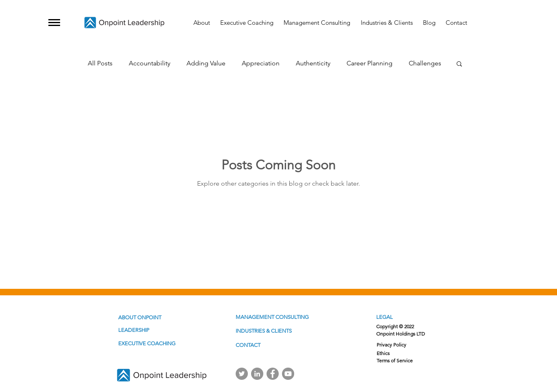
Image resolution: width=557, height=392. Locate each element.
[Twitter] (242, 374)
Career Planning (370, 63)
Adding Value (206, 63)
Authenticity (313, 63)
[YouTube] (288, 374)
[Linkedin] (257, 374)
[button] (54, 23)
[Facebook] (273, 374)
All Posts (100, 63)
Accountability (150, 63)
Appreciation (261, 63)
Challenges (425, 63)
